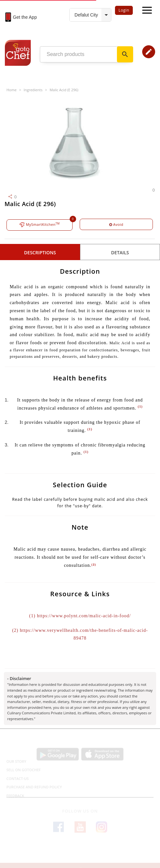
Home (11, 90)
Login (124, 10)
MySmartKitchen (40, 225)
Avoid (116, 224)
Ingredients (33, 90)
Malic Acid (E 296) (64, 90)
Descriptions (40, 253)
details (120, 253)
